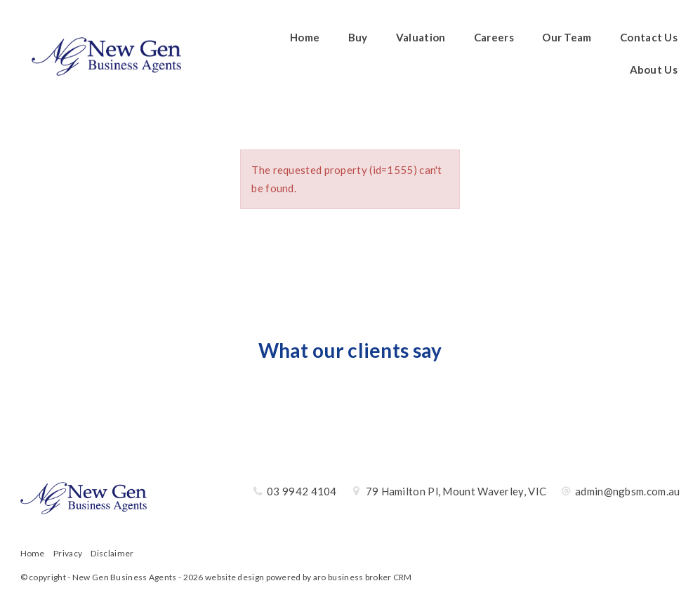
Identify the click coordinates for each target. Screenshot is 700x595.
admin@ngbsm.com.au (627, 491)
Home (305, 37)
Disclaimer (112, 553)
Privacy (68, 553)
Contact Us (649, 37)
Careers (494, 37)
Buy (358, 37)
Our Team (567, 37)
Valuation (421, 37)
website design (235, 577)
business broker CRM (370, 577)
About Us (654, 69)
